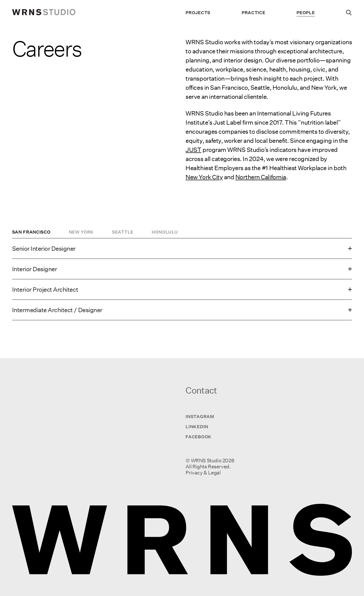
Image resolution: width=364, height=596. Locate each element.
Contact (201, 390)
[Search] (349, 13)
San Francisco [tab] (31, 232)
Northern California (261, 177)
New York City (204, 177)
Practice (254, 13)
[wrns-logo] (44, 13)
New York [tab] (81, 232)
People (306, 13)
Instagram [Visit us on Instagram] (200, 416)
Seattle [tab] (123, 232)
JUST (193, 150)
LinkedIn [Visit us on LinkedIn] (197, 427)
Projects (198, 13)
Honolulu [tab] (165, 232)
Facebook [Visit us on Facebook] (199, 437)
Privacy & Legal (203, 473)
